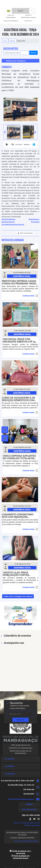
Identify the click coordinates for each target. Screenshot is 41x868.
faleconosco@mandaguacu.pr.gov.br (21, 799)
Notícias (12, 41)
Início (5, 41)
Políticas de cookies (32, 825)
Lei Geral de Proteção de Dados (26, 841)
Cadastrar (21, 720)
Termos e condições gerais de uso (27, 823)
